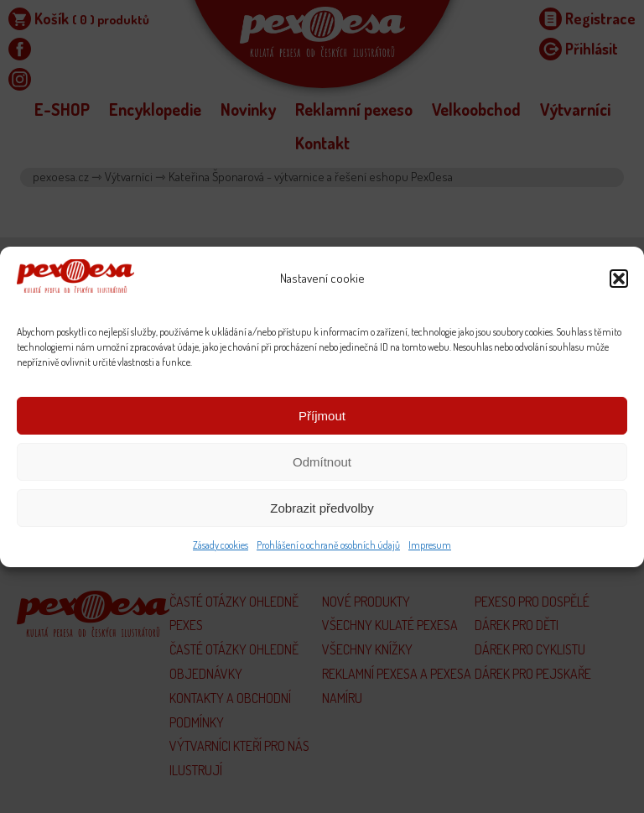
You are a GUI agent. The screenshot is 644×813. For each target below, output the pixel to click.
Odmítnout (322, 462)
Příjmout (322, 416)
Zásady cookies (221, 545)
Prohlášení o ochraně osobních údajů (328, 545)
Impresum (430, 545)
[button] (619, 279)
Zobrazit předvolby (322, 508)
